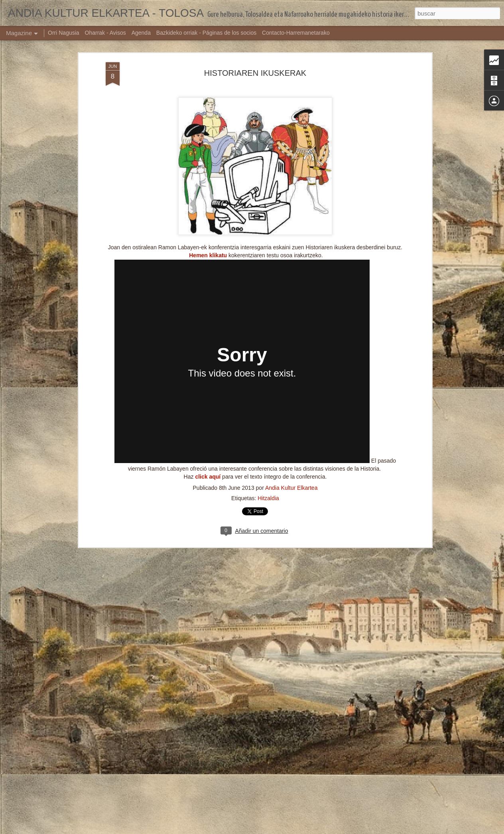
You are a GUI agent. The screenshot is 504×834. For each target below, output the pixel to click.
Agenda (141, 33)
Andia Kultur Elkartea (291, 359)
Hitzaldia (268, 369)
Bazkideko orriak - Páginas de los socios (206, 33)
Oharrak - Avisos (105, 33)
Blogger (283, 830)
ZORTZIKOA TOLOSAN (206, 644)
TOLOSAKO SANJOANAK (210, 734)
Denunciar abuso (310, 830)
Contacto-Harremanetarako (296, 33)
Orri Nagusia (64, 33)
